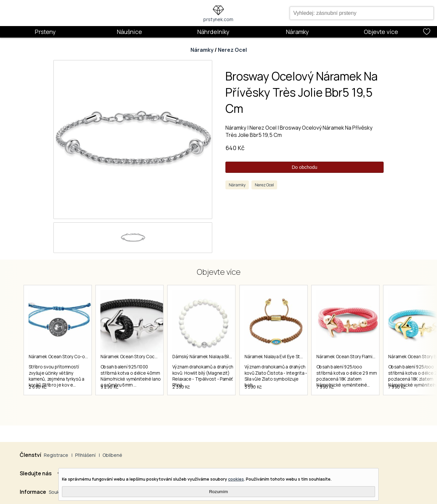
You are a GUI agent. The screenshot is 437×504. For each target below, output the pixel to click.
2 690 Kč (38, 398)
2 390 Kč (190, 398)
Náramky (297, 32)
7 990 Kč (343, 398)
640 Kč (235, 148)
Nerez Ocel (232, 50)
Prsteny (45, 32)
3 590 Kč (267, 398)
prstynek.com (218, 19)
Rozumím (218, 492)
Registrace (56, 455)
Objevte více (381, 32)
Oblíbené (112, 455)
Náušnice (129, 32)
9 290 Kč (114, 398)
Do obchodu (305, 167)
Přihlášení (85, 455)
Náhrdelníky (213, 32)
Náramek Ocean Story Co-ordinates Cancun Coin (79, 357)
